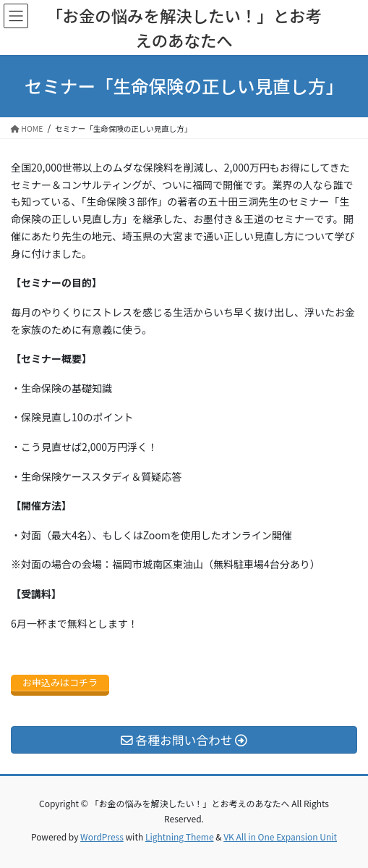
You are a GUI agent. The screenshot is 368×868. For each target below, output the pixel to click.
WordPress (102, 837)
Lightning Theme (180, 837)
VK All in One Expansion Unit (280, 837)
